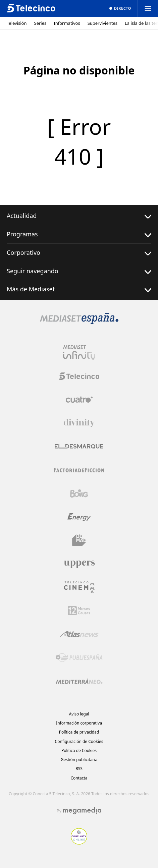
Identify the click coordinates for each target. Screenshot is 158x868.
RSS (79, 769)
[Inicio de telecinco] (31, 8)
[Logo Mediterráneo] (79, 681)
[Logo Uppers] (79, 564)
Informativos (67, 23)
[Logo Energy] (79, 517)
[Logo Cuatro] (79, 400)
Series (40, 23)
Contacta (79, 778)
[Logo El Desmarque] (79, 446)
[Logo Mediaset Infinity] (79, 353)
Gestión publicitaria (79, 760)
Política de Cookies (79, 750)
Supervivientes (102, 23)
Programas (79, 234)
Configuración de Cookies (79, 741)
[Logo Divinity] (79, 423)
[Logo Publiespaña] (79, 658)
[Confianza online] (79, 843)
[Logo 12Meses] (79, 611)
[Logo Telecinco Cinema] (79, 587)
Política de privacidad (79, 732)
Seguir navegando (79, 271)
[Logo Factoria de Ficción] (79, 470)
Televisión (17, 23)
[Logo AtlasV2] (79, 634)
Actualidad (79, 216)
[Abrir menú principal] (148, 8)
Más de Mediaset (79, 289)
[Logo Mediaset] (79, 322)
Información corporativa (79, 723)
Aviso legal (79, 714)
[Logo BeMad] (79, 540)
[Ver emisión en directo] (120, 8)
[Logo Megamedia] (82, 811)
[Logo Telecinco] (79, 376)
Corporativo (79, 253)
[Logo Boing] (79, 494)
